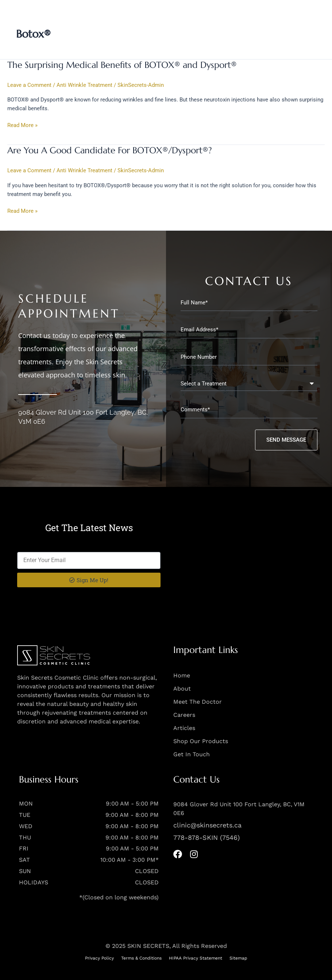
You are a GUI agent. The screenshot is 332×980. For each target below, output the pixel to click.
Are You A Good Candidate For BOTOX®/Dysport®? (110, 150)
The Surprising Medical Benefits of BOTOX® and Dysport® (122, 65)
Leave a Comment (29, 85)
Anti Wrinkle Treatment (84, 85)
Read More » (22, 125)
